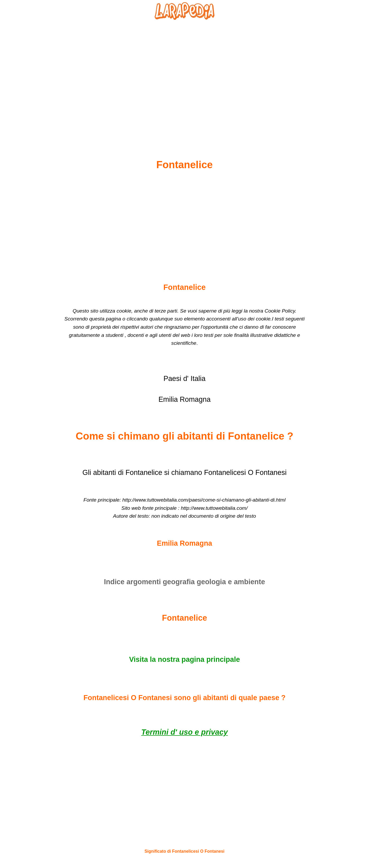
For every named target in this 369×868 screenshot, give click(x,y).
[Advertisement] (185, 77)
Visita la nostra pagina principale (184, 659)
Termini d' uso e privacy (184, 732)
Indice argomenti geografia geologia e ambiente (184, 582)
